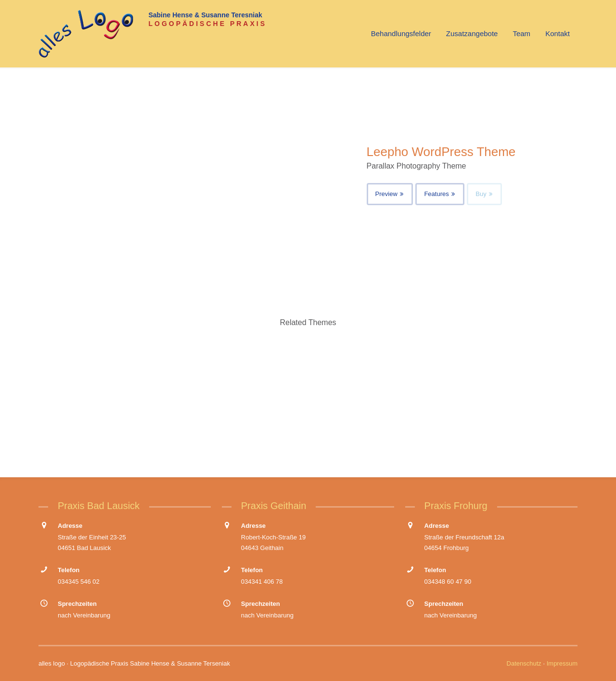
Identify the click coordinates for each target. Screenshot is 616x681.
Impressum (562, 663)
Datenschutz (524, 663)
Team (521, 33)
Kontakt (558, 33)
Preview (390, 194)
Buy (484, 194)
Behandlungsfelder (401, 33)
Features (440, 194)
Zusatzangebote (472, 33)
